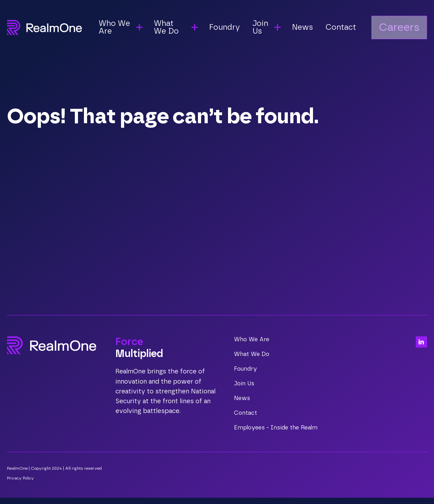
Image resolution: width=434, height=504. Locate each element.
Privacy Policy (21, 484)
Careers (405, 29)
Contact (347, 28)
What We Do (252, 354)
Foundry (232, 28)
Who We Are (252, 339)
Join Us (244, 384)
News (310, 28)
